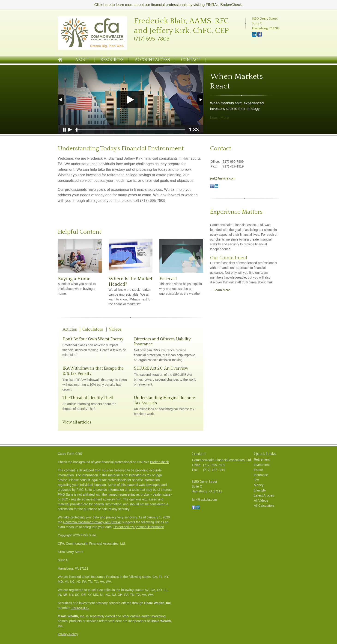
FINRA (75, 608)
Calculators (93, 329)
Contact (191, 60)
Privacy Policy (68, 634)
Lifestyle (260, 490)
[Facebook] (259, 36)
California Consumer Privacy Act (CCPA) (92, 522)
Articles (70, 329)
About (82, 60)
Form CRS (75, 454)
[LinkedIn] (254, 36)
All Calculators (264, 506)
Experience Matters (236, 212)
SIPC (85, 608)
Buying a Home (74, 279)
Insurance (261, 475)
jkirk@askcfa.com (223, 178)
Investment (262, 465)
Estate (259, 470)
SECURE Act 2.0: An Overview (161, 368)
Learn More (220, 118)
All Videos (261, 500)
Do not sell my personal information (139, 527)
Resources (112, 60)
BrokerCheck (160, 462)
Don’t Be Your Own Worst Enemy (93, 339)
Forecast (168, 279)
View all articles (77, 422)
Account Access (152, 60)
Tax (256, 480)
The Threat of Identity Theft (88, 398)
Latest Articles (264, 495)
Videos (115, 329)
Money (259, 485)
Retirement (262, 459)
